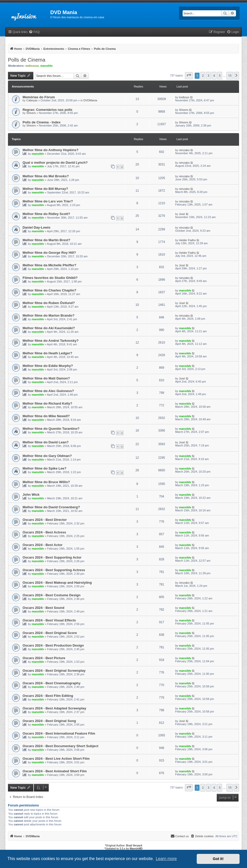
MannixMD (136, 849)
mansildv (46, 66)
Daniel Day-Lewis (36, 227)
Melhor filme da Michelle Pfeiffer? (50, 265)
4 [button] (214, 76)
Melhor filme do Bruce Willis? (46, 482)
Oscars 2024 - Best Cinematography (52, 683)
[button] (189, 76)
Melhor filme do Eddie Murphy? (48, 366)
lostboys (184, 97)
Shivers (31, 113)
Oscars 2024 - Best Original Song (49, 721)
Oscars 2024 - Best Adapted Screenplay (54, 708)
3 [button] (208, 76)
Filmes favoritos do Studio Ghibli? (50, 278)
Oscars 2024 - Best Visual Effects (49, 620)
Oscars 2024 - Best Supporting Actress (54, 570)
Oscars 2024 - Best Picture (44, 658)
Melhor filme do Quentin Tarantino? (51, 429)
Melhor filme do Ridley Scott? (46, 214)
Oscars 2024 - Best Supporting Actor (52, 557)
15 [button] (230, 76)
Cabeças (32, 100)
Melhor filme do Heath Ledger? (47, 353)
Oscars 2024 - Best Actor (43, 545)
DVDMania (90, 100)
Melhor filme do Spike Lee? (45, 468)
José (182, 214)
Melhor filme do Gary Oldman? (47, 456)
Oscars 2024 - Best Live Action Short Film (56, 759)
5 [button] (220, 76)
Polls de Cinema (27, 60)
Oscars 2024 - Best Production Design (53, 645)
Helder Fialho (187, 240)
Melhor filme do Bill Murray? (45, 189)
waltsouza (32, 66)
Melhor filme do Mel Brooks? (46, 176)
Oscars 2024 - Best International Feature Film (59, 733)
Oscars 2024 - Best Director (45, 520)
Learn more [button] (166, 859)
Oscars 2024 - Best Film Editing (48, 696)
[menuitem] (34, 32)
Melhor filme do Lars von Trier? (48, 201)
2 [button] (203, 76)
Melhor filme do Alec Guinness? (48, 391)
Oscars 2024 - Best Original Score (50, 633)
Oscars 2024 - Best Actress (44, 532)
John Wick (31, 495)
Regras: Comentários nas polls (47, 110)
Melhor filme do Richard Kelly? (47, 403)
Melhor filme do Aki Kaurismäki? (49, 328)
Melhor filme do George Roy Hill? (49, 253)
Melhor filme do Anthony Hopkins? (51, 150)
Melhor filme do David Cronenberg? (51, 507)
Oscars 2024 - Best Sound (43, 608)
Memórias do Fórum (39, 97)
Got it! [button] (218, 859)
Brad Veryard (134, 846)
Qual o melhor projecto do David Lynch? (55, 163)
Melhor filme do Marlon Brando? (48, 315)
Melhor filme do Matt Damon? (46, 378)
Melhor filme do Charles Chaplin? (50, 290)
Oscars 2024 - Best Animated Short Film (55, 771)
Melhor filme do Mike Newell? (46, 416)
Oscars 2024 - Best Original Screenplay (54, 671)
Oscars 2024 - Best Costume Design (52, 595)
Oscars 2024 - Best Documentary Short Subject (60, 746)
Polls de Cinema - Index (42, 122)
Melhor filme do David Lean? (46, 442)
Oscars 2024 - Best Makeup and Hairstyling (57, 583)
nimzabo (184, 150)
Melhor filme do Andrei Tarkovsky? (51, 341)
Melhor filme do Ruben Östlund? (49, 303)
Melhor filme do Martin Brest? (46, 240)
